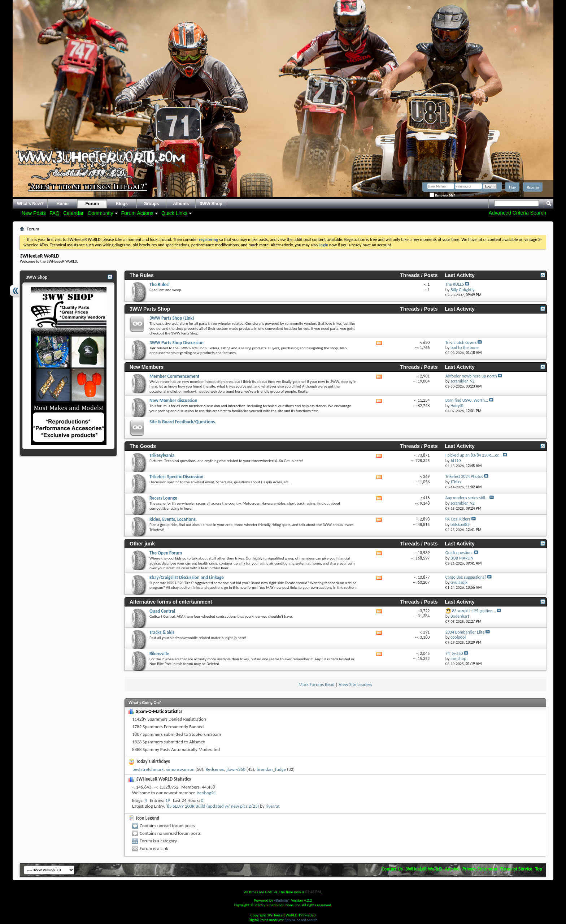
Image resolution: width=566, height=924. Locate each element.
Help (512, 187)
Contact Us (392, 869)
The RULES (455, 284)
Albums (181, 204)
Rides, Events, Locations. (173, 519)
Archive (452, 869)
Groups (151, 204)
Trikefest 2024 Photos (464, 476)
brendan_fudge (271, 769)
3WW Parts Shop (150, 309)
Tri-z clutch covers (461, 342)
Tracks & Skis (162, 632)
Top (539, 869)
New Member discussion (173, 400)
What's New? (30, 204)
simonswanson (180, 769)
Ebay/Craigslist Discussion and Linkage (187, 577)
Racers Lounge (163, 498)
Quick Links (174, 213)
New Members (147, 367)
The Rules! (160, 284)
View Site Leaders (355, 684)
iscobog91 (206, 793)
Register (533, 187)
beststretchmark (148, 769)
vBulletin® (282, 900)
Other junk (142, 544)
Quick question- (459, 553)
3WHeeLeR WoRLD (424, 869)
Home (63, 204)
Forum (92, 204)
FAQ (55, 213)
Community (101, 213)
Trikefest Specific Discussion (176, 477)
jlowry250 (236, 769)
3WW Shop (211, 204)
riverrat (273, 806)
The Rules (142, 275)
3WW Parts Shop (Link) (172, 318)
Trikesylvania (162, 455)
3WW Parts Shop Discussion (177, 343)
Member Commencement (175, 376)
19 (168, 800)
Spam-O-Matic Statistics (159, 711)
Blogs (122, 204)
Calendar (73, 213)
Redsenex (215, 769)
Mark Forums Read (317, 684)
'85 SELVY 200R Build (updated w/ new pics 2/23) (213, 806)
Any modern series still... (467, 498)
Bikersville (159, 654)
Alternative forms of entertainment (171, 602)
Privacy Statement (480, 869)
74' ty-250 (454, 653)
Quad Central (162, 611)
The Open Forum (166, 553)
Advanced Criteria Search (517, 213)
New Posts (34, 213)
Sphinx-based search (301, 920)
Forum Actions (137, 213)
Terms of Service (517, 869)
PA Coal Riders (458, 519)
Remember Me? (442, 195)
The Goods (143, 446)
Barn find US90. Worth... (467, 400)
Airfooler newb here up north (471, 376)
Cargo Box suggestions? (466, 577)
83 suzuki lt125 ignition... (474, 611)
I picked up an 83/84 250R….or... (474, 455)
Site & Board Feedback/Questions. (183, 422)
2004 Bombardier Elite (465, 632)
